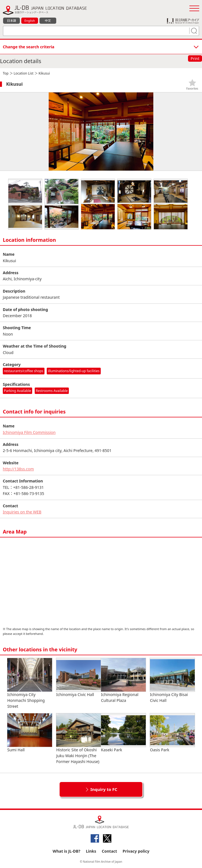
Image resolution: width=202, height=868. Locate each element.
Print (195, 58)
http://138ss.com (18, 469)
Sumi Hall (30, 733)
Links (91, 851)
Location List (24, 73)
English (30, 21)
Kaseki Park (123, 733)
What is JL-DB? (66, 851)
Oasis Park (172, 733)
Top (6, 73)
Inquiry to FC (104, 789)
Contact (110, 851)
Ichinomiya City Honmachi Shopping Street (30, 683)
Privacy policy (136, 851)
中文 (48, 21)
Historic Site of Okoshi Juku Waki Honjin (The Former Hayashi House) (79, 739)
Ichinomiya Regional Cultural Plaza (123, 681)
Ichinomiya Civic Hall (79, 678)
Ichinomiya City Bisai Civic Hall (172, 681)
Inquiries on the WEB (22, 512)
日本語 (12, 21)
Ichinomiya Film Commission (29, 432)
